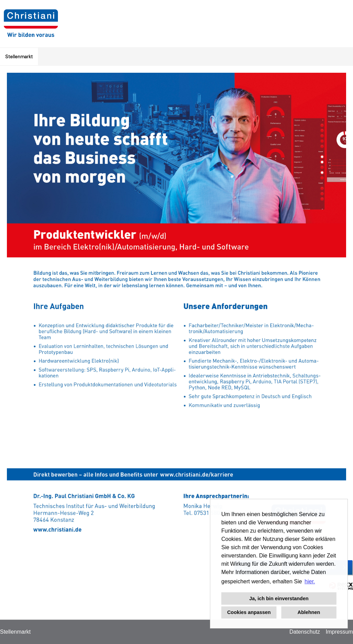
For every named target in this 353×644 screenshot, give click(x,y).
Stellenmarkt (19, 57)
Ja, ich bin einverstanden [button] (279, 598)
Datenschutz (305, 632)
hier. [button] (310, 581)
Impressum (339, 632)
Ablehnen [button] (309, 612)
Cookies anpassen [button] (249, 612)
